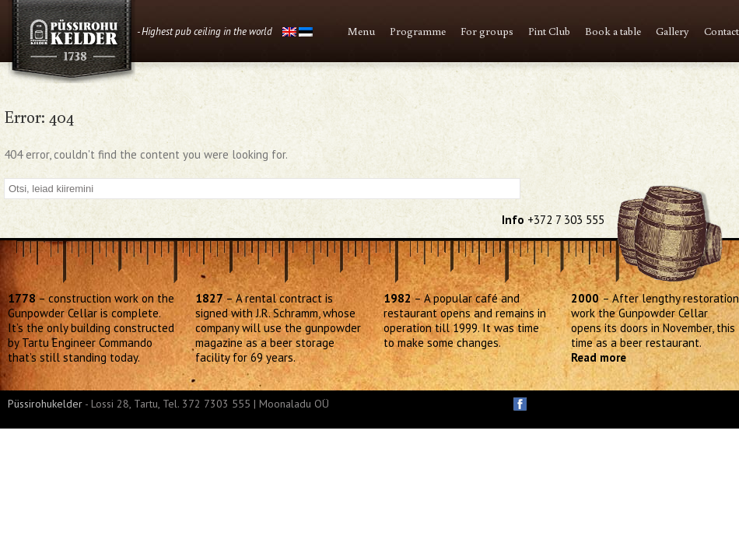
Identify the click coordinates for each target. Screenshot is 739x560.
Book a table (613, 31)
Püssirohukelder (45, 404)
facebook (520, 404)
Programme (418, 31)
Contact (721, 31)
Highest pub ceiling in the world (207, 31)
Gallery (672, 31)
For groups (487, 31)
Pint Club (549, 31)
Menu (361, 31)
